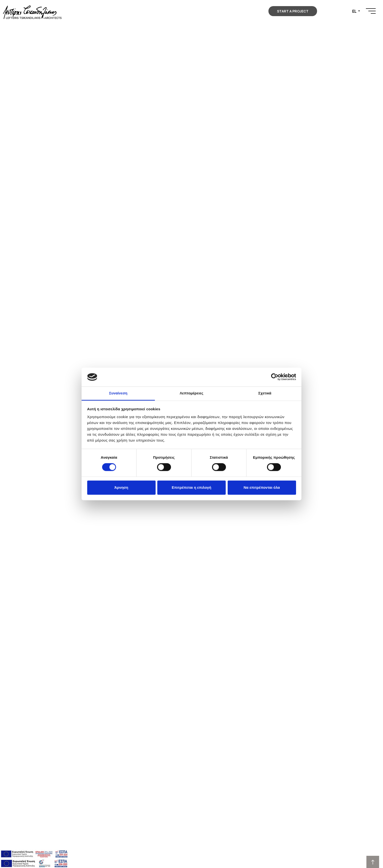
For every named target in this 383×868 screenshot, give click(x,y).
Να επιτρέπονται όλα (262, 487)
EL (355, 11)
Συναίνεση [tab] (118, 393)
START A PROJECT (293, 11)
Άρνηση (121, 487)
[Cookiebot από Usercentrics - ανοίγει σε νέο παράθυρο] (275, 377)
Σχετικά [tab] (265, 393)
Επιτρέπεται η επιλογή (191, 487)
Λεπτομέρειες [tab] (192, 393)
